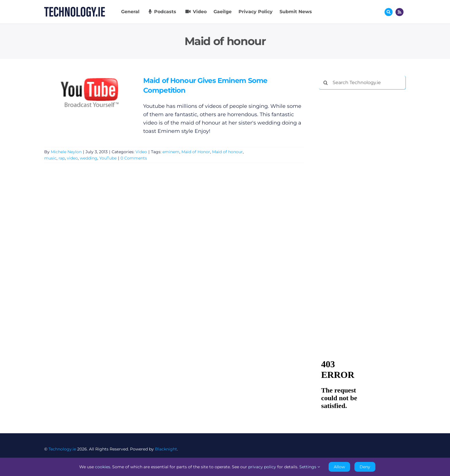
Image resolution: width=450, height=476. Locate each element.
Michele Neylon (66, 152)
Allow (339, 467)
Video (141, 152)
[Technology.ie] (75, 9)
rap (62, 158)
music (50, 158)
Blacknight (166, 449)
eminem (171, 152)
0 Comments (134, 158)
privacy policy (262, 467)
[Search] (326, 83)
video (72, 158)
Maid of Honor (196, 152)
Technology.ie (62, 449)
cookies (103, 467)
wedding (89, 158)
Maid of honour (227, 152)
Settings (310, 467)
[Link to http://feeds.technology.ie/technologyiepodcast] (399, 12)
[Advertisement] (362, 181)
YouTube (108, 158)
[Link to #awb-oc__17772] (389, 12)
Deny (365, 467)
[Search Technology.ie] (362, 83)
